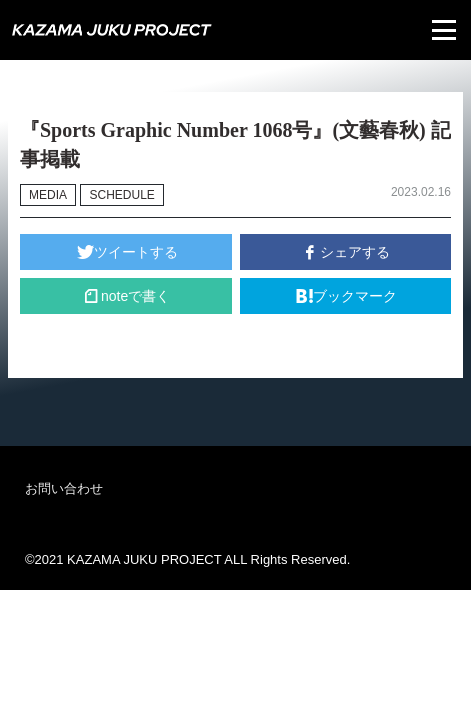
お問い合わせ (64, 488)
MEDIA (48, 195)
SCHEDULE (121, 195)
